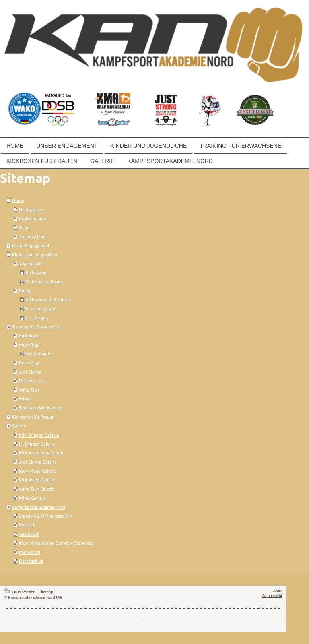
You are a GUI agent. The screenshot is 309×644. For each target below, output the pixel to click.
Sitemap (46, 592)
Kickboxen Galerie (37, 479)
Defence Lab (31, 380)
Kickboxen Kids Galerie (42, 452)
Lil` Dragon (37, 317)
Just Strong (30, 372)
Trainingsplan (32, 236)
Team (24, 227)
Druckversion (20, 592)
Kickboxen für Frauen (33, 417)
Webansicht (272, 595)
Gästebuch (29, 534)
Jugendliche (31, 263)
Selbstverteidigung (44, 281)
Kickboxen (36, 272)
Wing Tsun (29, 390)
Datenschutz (31, 561)
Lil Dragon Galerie (37, 444)
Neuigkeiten (31, 209)
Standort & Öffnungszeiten (45, 516)
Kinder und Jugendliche (35, 254)
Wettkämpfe (38, 353)
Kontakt (27, 524)
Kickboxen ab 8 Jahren (48, 299)
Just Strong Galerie (38, 462)
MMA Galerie (32, 497)
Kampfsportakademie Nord (39, 507)
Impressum (30, 552)
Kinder (25, 290)
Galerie (19, 425)
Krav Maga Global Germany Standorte (56, 543)
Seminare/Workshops (40, 407)
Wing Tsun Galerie (37, 489)
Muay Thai (29, 345)
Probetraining (32, 218)
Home (18, 200)
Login (277, 590)
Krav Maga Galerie (37, 471)
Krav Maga (30, 362)
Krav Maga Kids (41, 308)
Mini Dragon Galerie (39, 435)
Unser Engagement (31, 245)
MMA (24, 398)
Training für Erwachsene (36, 326)
